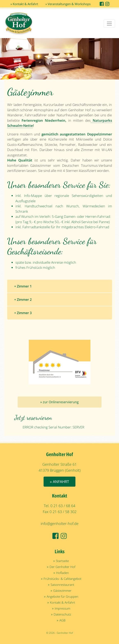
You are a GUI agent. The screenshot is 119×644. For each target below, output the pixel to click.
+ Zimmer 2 (23, 300)
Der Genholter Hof (62, 567)
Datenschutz (62, 614)
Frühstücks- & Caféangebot (62, 579)
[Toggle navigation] (109, 24)
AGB (62, 620)
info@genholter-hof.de (60, 524)
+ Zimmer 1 (23, 286)
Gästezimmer (62, 591)
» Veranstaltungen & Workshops (68, 4)
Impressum (62, 608)
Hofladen (62, 573)
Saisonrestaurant (62, 585)
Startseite (62, 561)
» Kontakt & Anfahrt (24, 4)
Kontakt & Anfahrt (62, 602)
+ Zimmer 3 (23, 313)
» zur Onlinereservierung (59, 402)
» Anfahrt (59, 482)
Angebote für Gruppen (62, 596)
